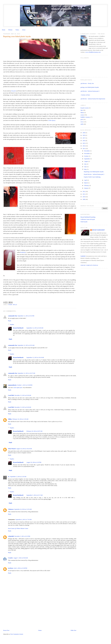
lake (82, 110)
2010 (84, 197)
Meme (82, 113)
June (86, 167)
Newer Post (6, 630)
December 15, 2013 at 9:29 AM (23, 395)
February (87, 185)
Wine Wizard (12, 449)
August (86, 161)
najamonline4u (12, 385)
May (86, 169)
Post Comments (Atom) (17, 634)
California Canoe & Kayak (88, 219)
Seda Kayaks (84, 222)
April (86, 180)
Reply (10, 321)
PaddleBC (83, 256)
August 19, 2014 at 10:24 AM (24, 449)
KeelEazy (23, 252)
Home (4, 30)
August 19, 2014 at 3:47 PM (34, 462)
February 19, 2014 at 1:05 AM (20, 419)
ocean (82, 115)
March (86, 183)
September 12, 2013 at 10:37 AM (26, 373)
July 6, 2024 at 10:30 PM (20, 568)
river (10, 305)
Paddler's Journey (85, 117)
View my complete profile (89, 265)
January (86, 188)
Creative (10, 558)
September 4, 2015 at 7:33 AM (23, 519)
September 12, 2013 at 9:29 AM (35, 328)
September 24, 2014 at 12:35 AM (23, 509)
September (87, 159)
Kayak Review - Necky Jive (86, 83)
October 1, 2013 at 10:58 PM (25, 385)
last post (14, 91)
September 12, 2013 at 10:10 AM (35, 357)
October (86, 156)
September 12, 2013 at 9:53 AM (26, 345)
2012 (84, 191)
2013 (84, 148)
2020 (84, 133)
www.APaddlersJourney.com (93, 52)
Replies (12, 324)
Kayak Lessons (85, 108)
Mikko (10, 419)
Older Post (73, 630)
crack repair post (18, 387)
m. (9, 477)
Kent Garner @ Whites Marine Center (18, 528)
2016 (84, 141)
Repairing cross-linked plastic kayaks (89, 87)
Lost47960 (11, 395)
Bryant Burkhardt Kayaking (88, 217)
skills (15, 305)
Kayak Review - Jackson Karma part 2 (89, 91)
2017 (84, 138)
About (24, 30)
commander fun (12, 316)
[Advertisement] (18, 615)
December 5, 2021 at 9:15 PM (22, 536)
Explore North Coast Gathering (92, 177)
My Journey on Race (85, 95)
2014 (84, 146)
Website (10, 30)
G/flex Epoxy (52, 120)
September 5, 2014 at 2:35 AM (18, 477)
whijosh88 (11, 536)
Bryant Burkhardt (18, 328)
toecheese (11, 568)
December (87, 151)
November (87, 153)
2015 (84, 143)
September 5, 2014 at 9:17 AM (35, 495)
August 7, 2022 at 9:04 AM (21, 558)
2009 (84, 199)
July (85, 164)
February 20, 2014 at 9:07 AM (34, 431)
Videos (17, 30)
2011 (84, 194)
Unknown (11, 509)
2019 (84, 135)
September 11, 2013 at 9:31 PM (26, 316)
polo (82, 119)
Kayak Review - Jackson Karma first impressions (92, 99)
